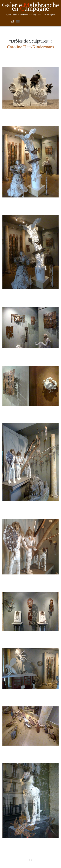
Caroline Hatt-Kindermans (30, 47)
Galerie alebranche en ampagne (31, 7)
